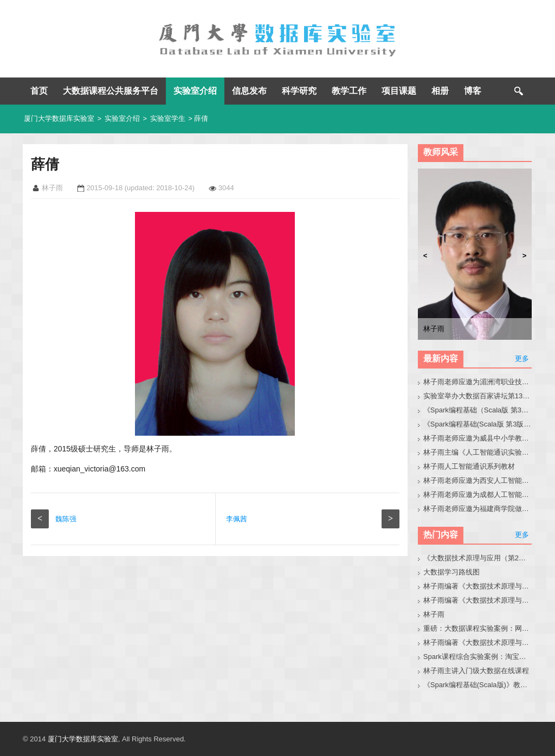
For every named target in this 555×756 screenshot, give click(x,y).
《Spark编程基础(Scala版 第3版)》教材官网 (478, 424)
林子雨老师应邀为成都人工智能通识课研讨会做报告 (478, 495)
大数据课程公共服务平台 (111, 91)
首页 (39, 91)
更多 (522, 358)
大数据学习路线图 (451, 572)
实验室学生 (168, 118)
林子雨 (434, 614)
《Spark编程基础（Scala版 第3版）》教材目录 (478, 410)
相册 (440, 91)
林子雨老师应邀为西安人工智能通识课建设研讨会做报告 (478, 480)
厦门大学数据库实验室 (59, 118)
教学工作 (349, 91)
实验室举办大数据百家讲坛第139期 (478, 396)
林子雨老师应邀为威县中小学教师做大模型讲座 (478, 438)
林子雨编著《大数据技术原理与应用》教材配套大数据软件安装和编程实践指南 (478, 600)
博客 (473, 91)
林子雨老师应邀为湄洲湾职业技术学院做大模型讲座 (478, 382)
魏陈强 (66, 519)
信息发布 (249, 91)
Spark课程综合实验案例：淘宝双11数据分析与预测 (478, 657)
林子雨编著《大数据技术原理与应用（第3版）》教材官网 (478, 586)
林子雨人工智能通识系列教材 (469, 466)
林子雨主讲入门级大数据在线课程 (476, 671)
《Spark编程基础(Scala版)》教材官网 (478, 685)
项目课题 (399, 91)
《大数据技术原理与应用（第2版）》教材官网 (478, 558)
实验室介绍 (195, 91)
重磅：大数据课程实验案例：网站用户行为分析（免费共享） (478, 628)
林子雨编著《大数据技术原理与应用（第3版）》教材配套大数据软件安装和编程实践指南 (478, 642)
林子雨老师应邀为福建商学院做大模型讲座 (478, 509)
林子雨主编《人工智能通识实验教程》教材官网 (478, 452)
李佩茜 (237, 519)
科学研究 (299, 91)
